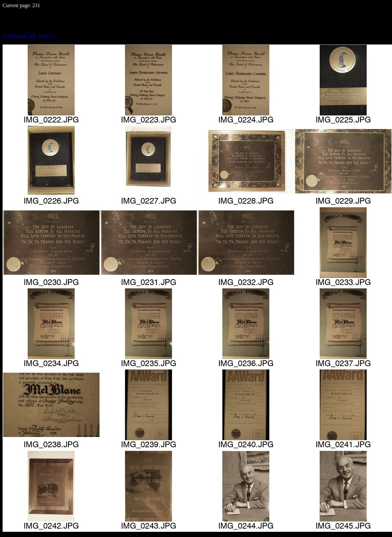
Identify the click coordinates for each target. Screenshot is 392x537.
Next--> (47, 36)
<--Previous (15, 36)
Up (33, 36)
